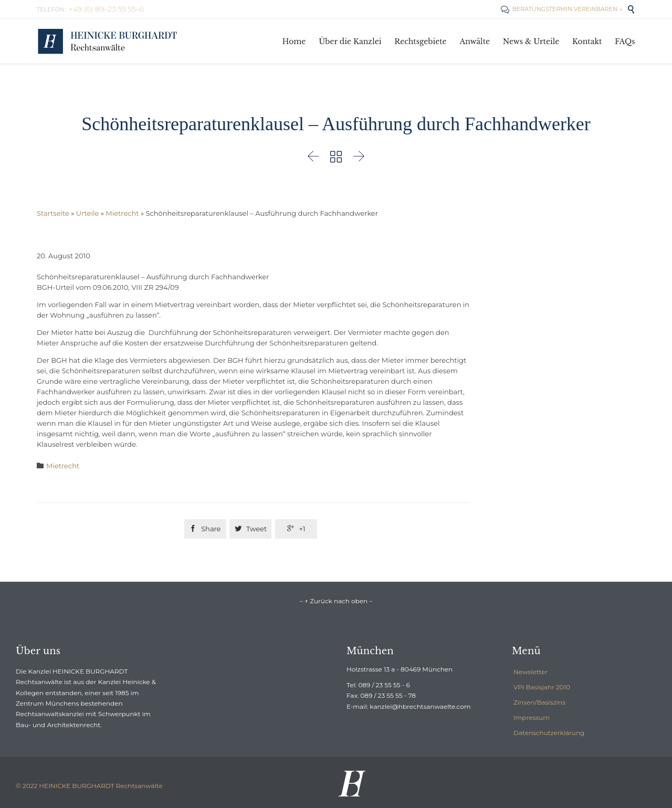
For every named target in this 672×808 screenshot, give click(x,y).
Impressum (532, 717)
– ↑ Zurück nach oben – (336, 601)
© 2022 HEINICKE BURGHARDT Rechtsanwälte (89, 786)
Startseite (53, 213)
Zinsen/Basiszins (539, 702)
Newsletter (531, 672)
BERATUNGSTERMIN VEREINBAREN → (561, 9)
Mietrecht (122, 213)
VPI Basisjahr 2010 (542, 687)
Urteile (87, 213)
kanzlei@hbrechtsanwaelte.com (420, 706)
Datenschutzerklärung (549, 733)
